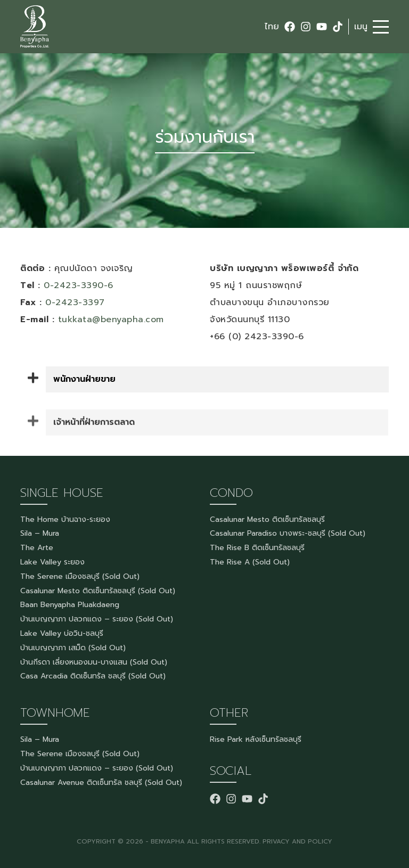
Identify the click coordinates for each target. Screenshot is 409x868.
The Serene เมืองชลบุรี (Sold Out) (80, 576)
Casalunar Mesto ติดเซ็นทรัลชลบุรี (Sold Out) (98, 591)
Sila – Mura (40, 533)
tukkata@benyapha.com (111, 320)
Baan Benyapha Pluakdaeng (70, 605)
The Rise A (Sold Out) (250, 562)
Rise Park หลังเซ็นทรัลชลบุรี (256, 739)
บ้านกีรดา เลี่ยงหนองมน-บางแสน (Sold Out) (94, 662)
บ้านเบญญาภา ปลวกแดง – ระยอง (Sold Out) (97, 619)
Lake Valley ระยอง (52, 562)
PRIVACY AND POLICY (297, 841)
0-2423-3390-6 (79, 285)
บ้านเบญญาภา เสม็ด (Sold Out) (73, 648)
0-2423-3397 (75, 302)
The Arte (37, 548)
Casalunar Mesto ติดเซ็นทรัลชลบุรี (267, 519)
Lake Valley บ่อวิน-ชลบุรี (62, 633)
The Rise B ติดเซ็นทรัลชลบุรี (257, 548)
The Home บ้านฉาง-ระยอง (65, 519)
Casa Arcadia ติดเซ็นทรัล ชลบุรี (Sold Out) (93, 676)
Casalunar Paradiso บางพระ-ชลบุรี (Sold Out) (288, 533)
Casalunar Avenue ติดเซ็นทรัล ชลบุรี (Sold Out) (101, 783)
